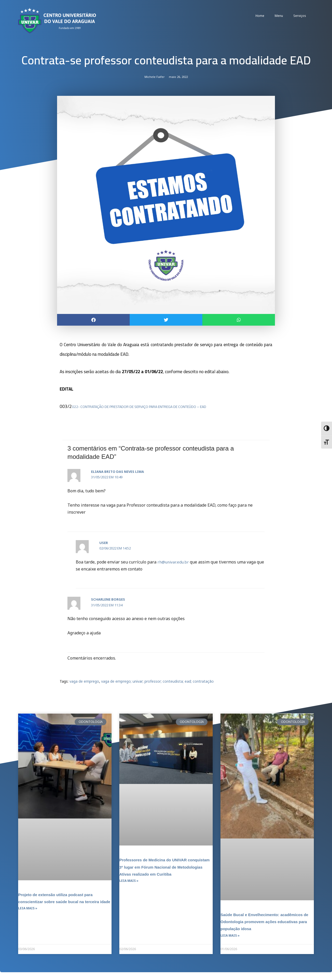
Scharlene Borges (108, 600)
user (104, 543)
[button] (93, 320)
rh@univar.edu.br (174, 562)
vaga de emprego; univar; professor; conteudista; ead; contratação (157, 682)
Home (260, 16)
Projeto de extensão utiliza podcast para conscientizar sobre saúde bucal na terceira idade (64, 902)
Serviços (300, 16)
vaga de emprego (84, 682)
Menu (279, 16)
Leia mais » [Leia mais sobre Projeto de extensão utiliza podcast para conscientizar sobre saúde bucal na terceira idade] (28, 916)
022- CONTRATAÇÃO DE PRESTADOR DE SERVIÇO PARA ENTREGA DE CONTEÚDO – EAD (157, 407)
